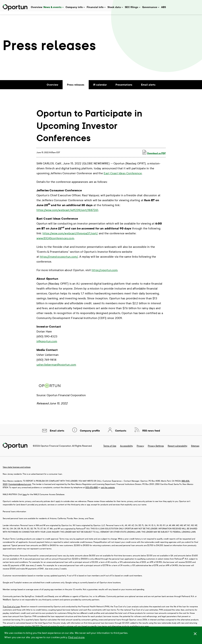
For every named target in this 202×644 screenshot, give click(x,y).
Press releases (76, 88)
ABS (163, 7)
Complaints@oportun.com (20, 488)
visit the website (108, 491)
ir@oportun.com (47, 345)
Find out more (76, 637)
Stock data (114, 7)
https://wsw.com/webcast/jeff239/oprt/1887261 (67, 213)
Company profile (90, 434)
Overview (37, 7)
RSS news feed (151, 434)
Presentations (124, 88)
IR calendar (100, 88)
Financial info (95, 7)
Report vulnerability (177, 449)
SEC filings (131, 7)
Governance (150, 7)
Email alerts (148, 88)
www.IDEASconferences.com (55, 242)
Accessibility (126, 449)
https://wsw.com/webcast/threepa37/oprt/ (70, 237)
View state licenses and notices (17, 470)
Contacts (120, 434)
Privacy (140, 449)
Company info (74, 7)
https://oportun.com (105, 273)
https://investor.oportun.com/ (59, 260)
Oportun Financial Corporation (56, 449)
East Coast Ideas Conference (123, 177)
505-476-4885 (92, 491)
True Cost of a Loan (11, 610)
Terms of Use (110, 449)
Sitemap (195, 449)
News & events (52, 7)
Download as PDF (154, 155)
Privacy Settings (156, 449)
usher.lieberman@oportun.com (56, 368)
